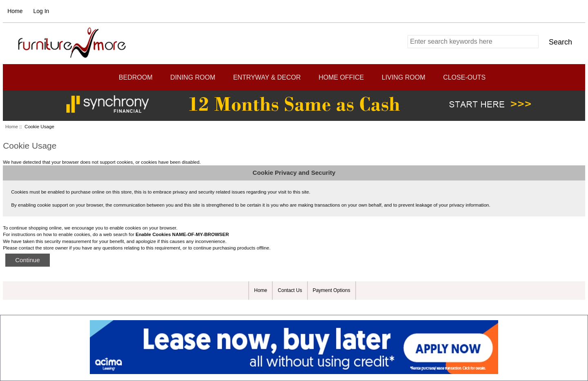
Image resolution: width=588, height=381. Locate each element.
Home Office (341, 77)
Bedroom (136, 77)
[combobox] (473, 42)
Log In (41, 11)
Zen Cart (342, 307)
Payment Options (332, 290)
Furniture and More (290, 307)
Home (15, 11)
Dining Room (193, 77)
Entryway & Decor (267, 77)
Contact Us (290, 290)
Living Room (404, 77)
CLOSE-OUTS (464, 77)
